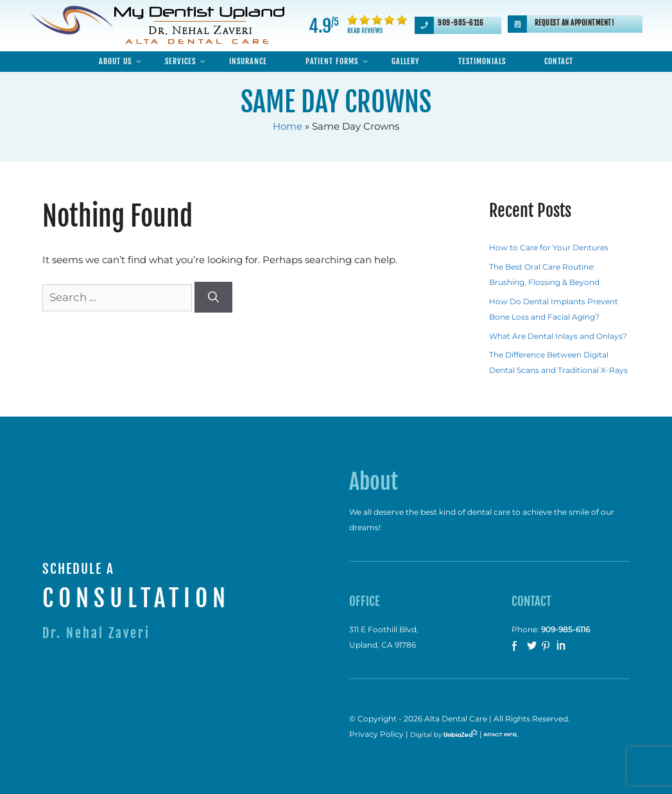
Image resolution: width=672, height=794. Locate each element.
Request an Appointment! (575, 23)
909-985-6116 (461, 23)
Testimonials (482, 61)
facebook (518, 646)
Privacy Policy (376, 734)
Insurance (248, 61)
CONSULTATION (136, 598)
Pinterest (547, 646)
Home (288, 126)
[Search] (213, 297)
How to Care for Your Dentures (549, 248)
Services (187, 62)
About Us (122, 62)
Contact (559, 61)
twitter (533, 646)
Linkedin (562, 646)
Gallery (406, 61)
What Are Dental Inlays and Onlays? (558, 336)
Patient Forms (339, 62)
